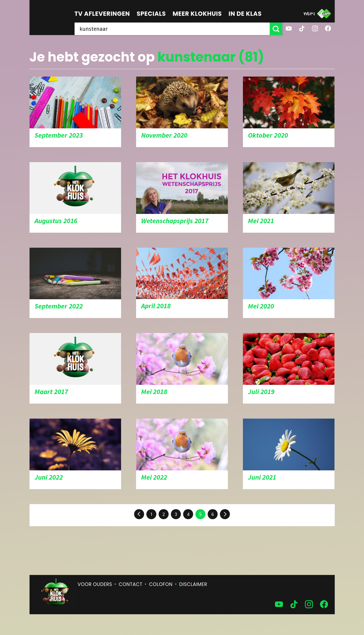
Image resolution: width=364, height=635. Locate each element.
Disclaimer (193, 584)
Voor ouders (95, 584)
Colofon (161, 584)
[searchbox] (172, 29)
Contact (131, 584)
